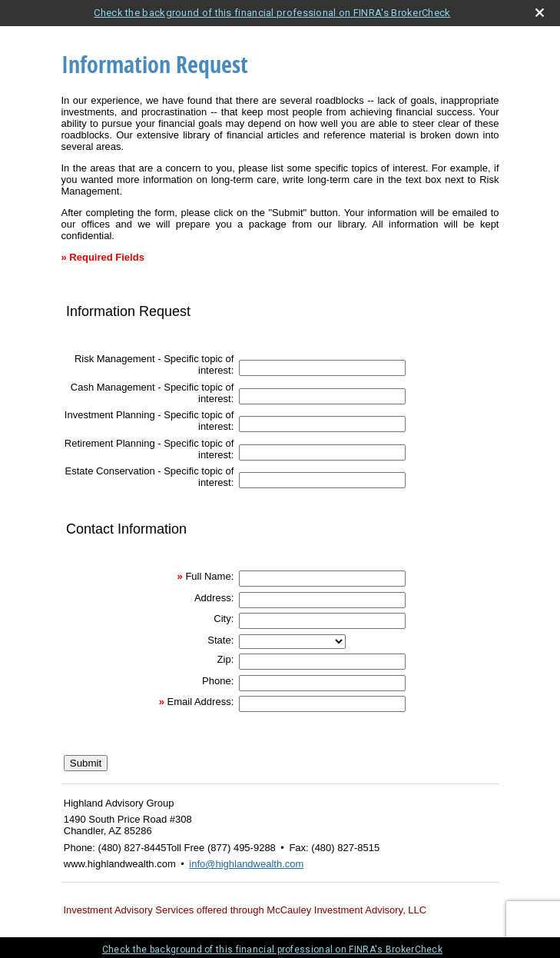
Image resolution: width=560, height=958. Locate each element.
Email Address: (201, 702)
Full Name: (209, 576)
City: (224, 619)
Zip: (226, 659)
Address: (214, 598)
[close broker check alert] (540, 13)
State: (220, 640)
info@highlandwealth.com (246, 864)
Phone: (218, 681)
